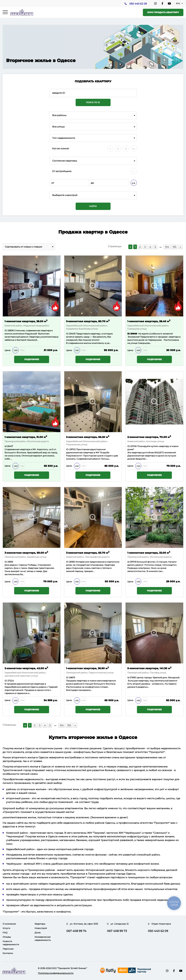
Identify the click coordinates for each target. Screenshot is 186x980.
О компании (9, 924)
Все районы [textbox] (59, 115)
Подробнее (32, 359)
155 (174, 247)
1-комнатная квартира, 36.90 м (87, 668)
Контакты (8, 953)
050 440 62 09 (138, 4)
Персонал (8, 949)
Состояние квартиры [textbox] (65, 161)
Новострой (41, 928)
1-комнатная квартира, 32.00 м (149, 552)
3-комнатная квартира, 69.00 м (26, 552)
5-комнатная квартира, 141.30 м (149, 668)
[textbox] (93, 195)
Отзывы (7, 937)
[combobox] (93, 115)
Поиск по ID (93, 102)
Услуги (6, 928)
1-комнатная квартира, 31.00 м (26, 437)
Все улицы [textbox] (58, 127)
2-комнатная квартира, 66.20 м (88, 437)
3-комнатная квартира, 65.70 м (88, 552)
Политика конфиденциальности (56, 973)
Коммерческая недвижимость (43, 938)
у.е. (134, 183)
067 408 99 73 (117, 931)
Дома (38, 933)
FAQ (5, 933)
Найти (93, 206)
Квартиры (40, 924)
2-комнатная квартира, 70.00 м (149, 437)
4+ (134, 149)
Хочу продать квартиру (163, 12)
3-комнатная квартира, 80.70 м (88, 321)
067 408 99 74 (76, 931)
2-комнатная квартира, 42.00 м (26, 668)
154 (167, 247)
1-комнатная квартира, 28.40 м (149, 321)
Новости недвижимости (11, 943)
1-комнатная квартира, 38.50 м (26, 321)
